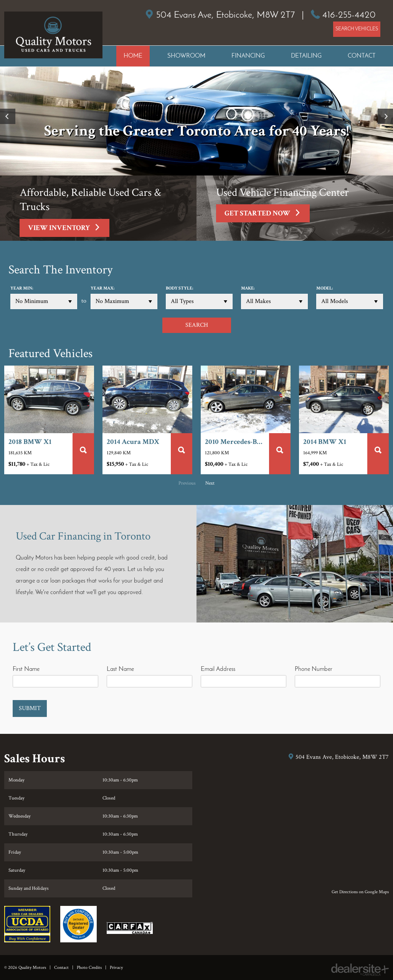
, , (225, 15)
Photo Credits (89, 968)
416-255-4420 (349, 15)
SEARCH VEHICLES (357, 29)
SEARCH (197, 325)
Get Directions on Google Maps (360, 892)
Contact (61, 968)
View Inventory (69, 229)
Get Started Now (267, 215)
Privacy (116, 968)
